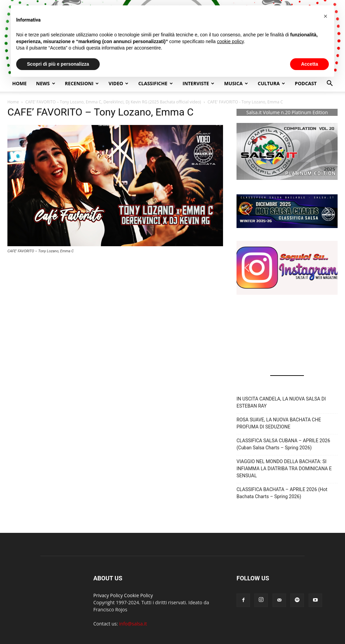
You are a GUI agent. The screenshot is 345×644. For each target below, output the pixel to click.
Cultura (271, 83)
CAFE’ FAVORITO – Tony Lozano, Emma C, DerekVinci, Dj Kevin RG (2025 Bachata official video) (113, 102)
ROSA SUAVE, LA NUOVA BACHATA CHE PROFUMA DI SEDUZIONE (279, 423)
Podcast (306, 83)
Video (118, 83)
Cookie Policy (138, 595)
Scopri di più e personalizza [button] (58, 64)
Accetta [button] (309, 64)
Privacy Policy (108, 595)
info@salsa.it (133, 624)
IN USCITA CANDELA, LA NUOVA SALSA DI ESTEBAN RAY (281, 402)
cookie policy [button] (230, 41)
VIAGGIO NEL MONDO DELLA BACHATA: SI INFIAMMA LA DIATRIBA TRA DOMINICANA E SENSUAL (284, 469)
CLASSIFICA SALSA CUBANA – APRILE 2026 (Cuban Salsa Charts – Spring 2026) (283, 444)
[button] (330, 84)
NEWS (45, 83)
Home (19, 83)
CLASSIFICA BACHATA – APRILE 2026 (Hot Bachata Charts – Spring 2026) (282, 493)
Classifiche (155, 83)
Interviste (199, 83)
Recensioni (82, 83)
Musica (236, 83)
